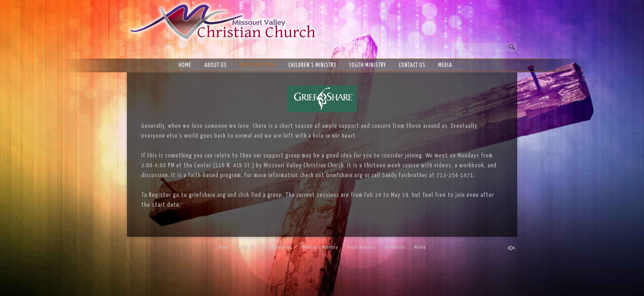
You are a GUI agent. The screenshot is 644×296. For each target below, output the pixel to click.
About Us (215, 65)
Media (445, 65)
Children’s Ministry (312, 65)
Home (185, 65)
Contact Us (412, 65)
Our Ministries (258, 65)
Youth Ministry (368, 65)
